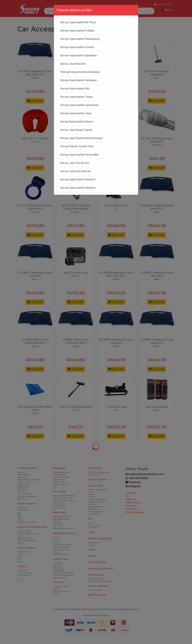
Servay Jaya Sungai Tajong (76, 130)
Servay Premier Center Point (77, 146)
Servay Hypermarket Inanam (77, 47)
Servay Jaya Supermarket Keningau (81, 138)
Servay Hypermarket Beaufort (78, 179)
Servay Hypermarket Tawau (77, 97)
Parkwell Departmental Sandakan (80, 72)
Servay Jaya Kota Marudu (75, 171)
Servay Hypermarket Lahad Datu (79, 105)
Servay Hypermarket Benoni (77, 122)
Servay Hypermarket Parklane (78, 188)
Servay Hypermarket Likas (76, 113)
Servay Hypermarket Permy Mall (79, 155)
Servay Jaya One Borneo (75, 163)
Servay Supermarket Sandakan (79, 80)
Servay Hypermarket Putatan (77, 31)
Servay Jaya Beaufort (73, 64)
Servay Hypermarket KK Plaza (78, 22)
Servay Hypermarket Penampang (80, 39)
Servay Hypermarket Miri (75, 89)
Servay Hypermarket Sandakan (79, 55)
